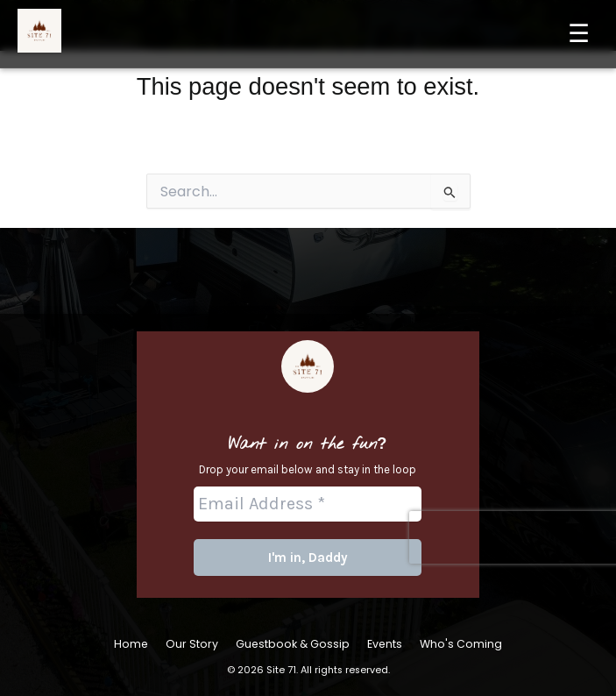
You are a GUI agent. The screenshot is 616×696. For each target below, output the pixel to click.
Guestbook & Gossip (293, 644)
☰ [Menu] (579, 34)
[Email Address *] (308, 504)
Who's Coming (461, 644)
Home (131, 644)
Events (385, 644)
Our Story (192, 644)
